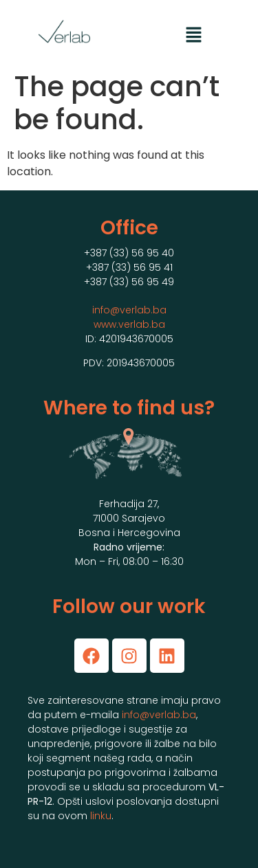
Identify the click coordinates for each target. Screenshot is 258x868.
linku (101, 816)
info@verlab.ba (129, 310)
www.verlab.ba (129, 324)
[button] (193, 36)
